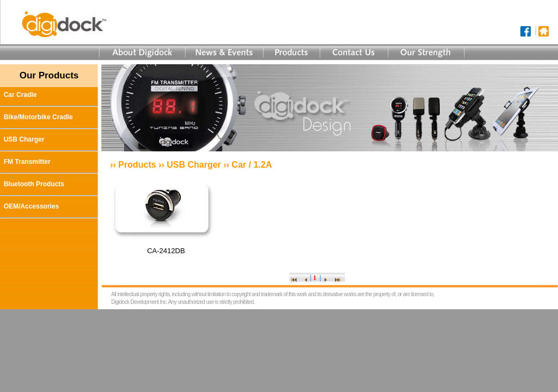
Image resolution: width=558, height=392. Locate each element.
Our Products (49, 75)
